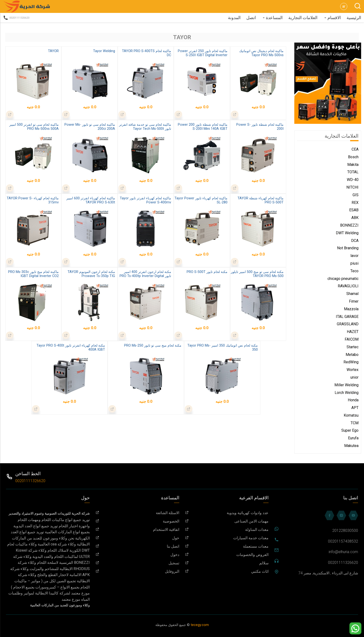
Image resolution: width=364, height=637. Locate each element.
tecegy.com (200, 625)
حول (137, 538)
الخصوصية (137, 521)
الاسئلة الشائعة (137, 513)
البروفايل (137, 571)
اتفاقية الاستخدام (137, 530)
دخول (137, 555)
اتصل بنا (137, 546)
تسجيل (137, 563)
